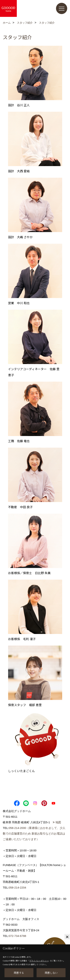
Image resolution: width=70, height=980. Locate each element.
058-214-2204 (17, 887)
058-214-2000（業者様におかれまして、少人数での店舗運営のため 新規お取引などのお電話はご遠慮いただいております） (34, 834)
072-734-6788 (17, 936)
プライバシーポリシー (39, 961)
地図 (58, 822)
